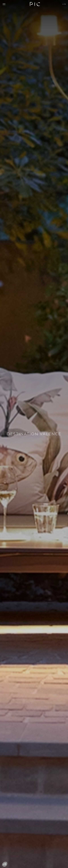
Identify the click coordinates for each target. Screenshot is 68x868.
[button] (4, 4)
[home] (35, 4)
